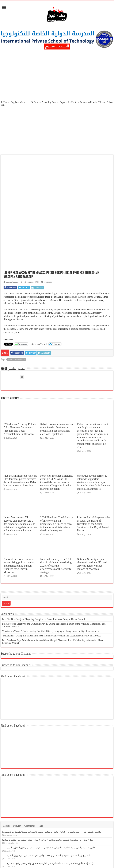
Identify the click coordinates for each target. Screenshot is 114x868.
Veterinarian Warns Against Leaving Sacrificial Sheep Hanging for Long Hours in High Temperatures (50, 574)
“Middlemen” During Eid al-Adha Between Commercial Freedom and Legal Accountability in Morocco (20, 372)
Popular (17, 769)
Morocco (24, 102)
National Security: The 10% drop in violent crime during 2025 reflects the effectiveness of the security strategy (56, 509)
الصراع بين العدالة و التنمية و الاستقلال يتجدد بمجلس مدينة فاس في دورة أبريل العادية (48, 799)
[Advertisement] (57, 77)
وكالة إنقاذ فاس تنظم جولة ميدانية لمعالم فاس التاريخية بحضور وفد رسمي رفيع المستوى (50, 807)
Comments (29, 769)
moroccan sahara (16, 303)
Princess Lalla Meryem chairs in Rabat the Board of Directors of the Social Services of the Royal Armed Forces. (93, 467)
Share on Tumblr (39, 288)
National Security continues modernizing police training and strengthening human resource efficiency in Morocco (19, 509)
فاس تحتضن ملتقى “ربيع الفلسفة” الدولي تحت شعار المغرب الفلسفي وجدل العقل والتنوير (51, 791)
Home (5, 102)
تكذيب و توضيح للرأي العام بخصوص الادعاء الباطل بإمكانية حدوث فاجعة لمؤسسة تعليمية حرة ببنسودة (52, 775)
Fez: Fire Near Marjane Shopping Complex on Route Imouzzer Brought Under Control (43, 563)
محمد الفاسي (12, 225)
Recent (6, 769)
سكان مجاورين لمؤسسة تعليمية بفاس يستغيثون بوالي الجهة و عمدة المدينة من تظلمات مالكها (48, 783)
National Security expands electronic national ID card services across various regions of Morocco (92, 507)
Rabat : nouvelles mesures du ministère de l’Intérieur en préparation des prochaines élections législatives (56, 372)
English (14, 102)
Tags (41, 769)
